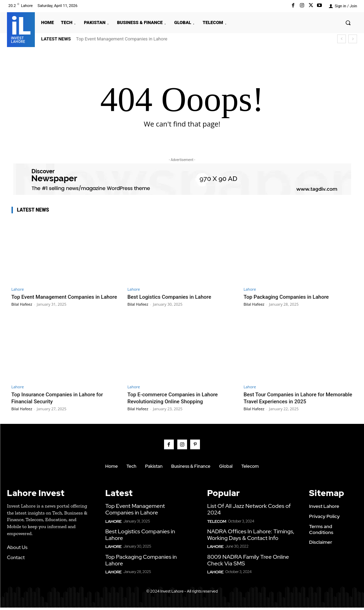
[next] (353, 39)
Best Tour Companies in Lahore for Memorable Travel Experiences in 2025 (295, 405)
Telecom (216, 526)
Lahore (18, 289)
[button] (348, 22)
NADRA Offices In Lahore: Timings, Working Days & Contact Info (248, 539)
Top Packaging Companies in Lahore (292, 297)
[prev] (342, 39)
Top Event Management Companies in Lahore (122, 39)
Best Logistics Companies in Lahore (175, 297)
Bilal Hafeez (22, 311)
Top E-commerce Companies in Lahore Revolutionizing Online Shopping (179, 405)
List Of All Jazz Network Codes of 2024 (246, 514)
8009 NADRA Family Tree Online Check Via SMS (246, 563)
